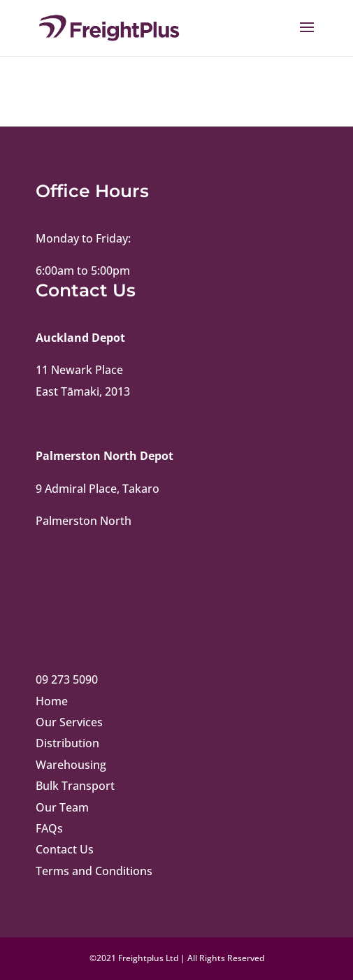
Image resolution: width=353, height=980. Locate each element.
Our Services (69, 722)
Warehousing (71, 765)
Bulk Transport (75, 786)
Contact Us (65, 849)
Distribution (67, 743)
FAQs (49, 828)
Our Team (62, 807)
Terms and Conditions (94, 871)
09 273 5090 (67, 679)
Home (52, 701)
